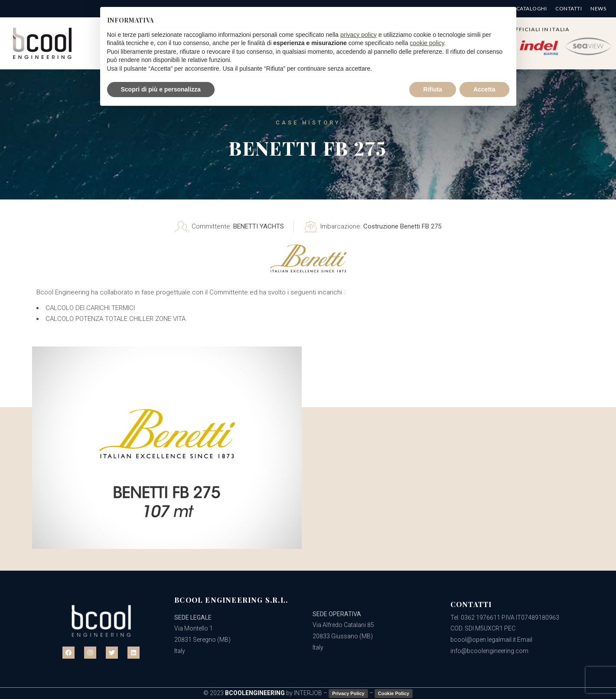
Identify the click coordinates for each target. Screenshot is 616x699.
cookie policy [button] (427, 43)
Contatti (569, 9)
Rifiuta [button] (433, 89)
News (598, 9)
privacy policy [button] (359, 35)
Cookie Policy (394, 693)
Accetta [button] (484, 89)
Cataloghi (532, 9)
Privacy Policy (348, 693)
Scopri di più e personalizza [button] (161, 89)
